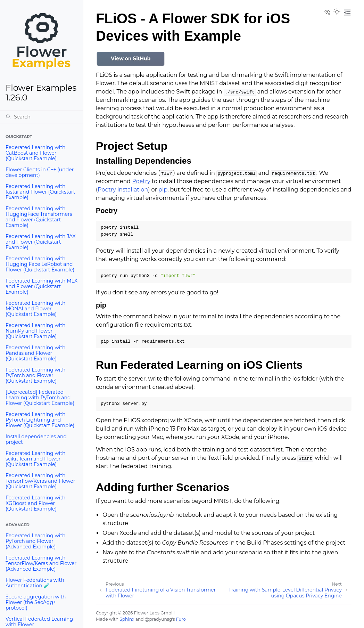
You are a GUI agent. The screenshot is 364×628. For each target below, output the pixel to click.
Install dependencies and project (36, 439)
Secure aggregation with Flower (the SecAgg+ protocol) (36, 602)
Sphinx (127, 619)
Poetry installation (123, 190)
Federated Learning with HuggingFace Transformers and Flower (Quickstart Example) (39, 217)
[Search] (42, 117)
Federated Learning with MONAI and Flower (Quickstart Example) (36, 309)
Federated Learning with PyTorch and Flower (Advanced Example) (36, 541)
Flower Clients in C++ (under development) (40, 172)
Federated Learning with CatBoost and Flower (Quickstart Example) (36, 153)
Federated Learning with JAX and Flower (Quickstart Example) (41, 242)
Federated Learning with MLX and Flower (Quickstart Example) (42, 286)
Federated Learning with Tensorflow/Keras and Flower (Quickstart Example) (40, 481)
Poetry (141, 181)
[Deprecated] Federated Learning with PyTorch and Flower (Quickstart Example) (40, 398)
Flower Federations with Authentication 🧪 (35, 583)
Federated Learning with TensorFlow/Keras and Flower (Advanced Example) (41, 563)
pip (163, 190)
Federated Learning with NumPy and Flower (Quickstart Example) (36, 331)
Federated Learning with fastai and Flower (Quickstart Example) (40, 192)
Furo (181, 619)
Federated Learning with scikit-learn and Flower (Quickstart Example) (36, 459)
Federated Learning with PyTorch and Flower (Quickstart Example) (36, 375)
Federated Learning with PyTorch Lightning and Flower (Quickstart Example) (40, 420)
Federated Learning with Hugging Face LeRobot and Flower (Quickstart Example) (40, 264)
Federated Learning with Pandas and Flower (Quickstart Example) (36, 353)
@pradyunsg (158, 619)
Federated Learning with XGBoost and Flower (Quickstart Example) (36, 503)
